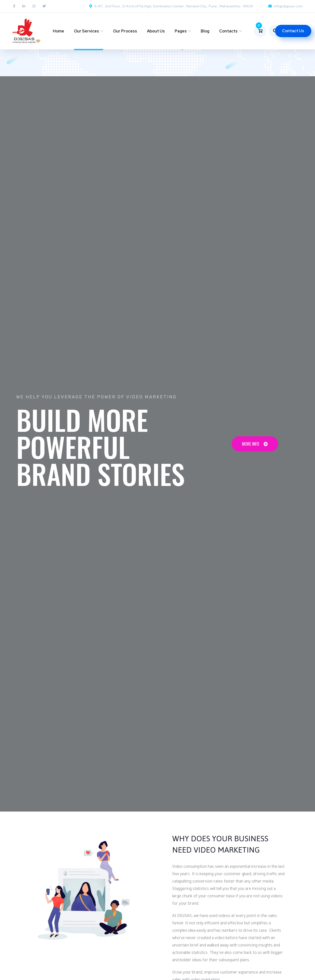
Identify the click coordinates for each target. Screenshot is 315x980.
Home (58, 31)
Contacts (228, 31)
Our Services (86, 31)
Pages (181, 31)
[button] (255, 444)
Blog (205, 31)
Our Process (125, 31)
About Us (156, 31)
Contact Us (293, 31)
